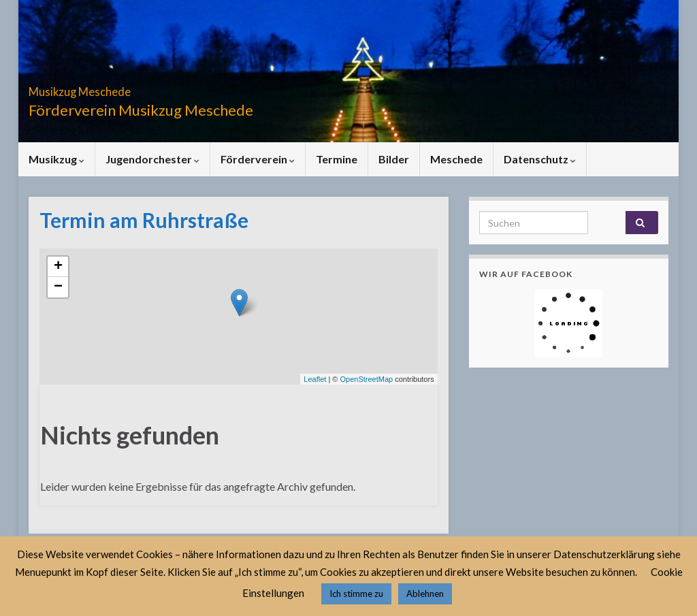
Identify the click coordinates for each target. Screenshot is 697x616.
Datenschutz (540, 159)
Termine (337, 159)
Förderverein (258, 159)
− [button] (58, 287)
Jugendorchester (152, 159)
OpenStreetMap (366, 379)
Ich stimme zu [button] (356, 594)
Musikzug (56, 159)
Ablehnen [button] (425, 594)
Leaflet (315, 379)
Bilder (394, 159)
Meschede (456, 159)
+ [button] (58, 267)
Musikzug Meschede (119, 87)
